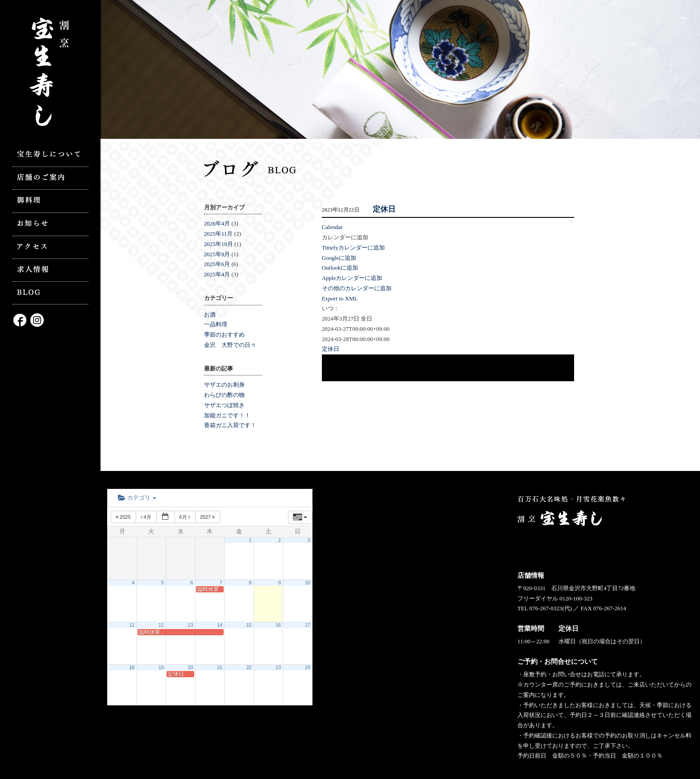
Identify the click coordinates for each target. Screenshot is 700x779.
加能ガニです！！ (227, 415)
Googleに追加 (339, 258)
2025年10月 (219, 244)
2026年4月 (217, 223)
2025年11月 (219, 234)
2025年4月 (217, 274)
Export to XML (340, 298)
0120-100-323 (576, 598)
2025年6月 (217, 264)
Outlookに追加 (340, 268)
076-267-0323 (546, 608)
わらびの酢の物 (224, 395)
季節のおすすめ (224, 335)
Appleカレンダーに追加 (352, 278)
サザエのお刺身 (224, 385)
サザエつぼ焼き (224, 405)
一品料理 (216, 324)
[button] (345, 237)
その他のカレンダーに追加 (357, 288)
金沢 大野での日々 (230, 345)
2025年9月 (217, 254)
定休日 (384, 209)
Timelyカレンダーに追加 (353, 248)
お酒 (210, 315)
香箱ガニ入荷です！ (230, 425)
